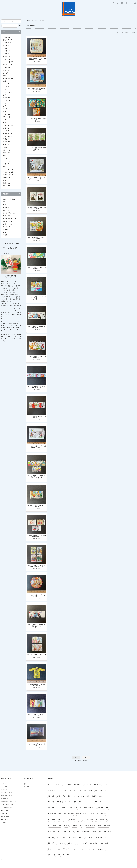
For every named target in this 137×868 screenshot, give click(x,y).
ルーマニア (7, 178)
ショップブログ (6, 822)
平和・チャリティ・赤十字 (75, 837)
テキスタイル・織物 (84, 796)
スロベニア (7, 100)
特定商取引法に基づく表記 (9, 802)
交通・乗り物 (108, 831)
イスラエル (7, 51)
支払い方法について (7, 793)
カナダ (5, 73)
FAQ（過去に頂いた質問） (11, 243)
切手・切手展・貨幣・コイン (88, 808)
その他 (5, 235)
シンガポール (8, 87)
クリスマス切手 (67, 784)
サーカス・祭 (52, 790)
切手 (35, 21)
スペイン (6, 95)
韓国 (5, 76)
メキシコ (6, 164)
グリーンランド (8, 78)
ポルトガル (7, 153)
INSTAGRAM (5, 816)
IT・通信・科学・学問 (104, 826)
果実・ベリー (103, 820)
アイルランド (8, 40)
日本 (5, 123)
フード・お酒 (78, 790)
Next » (86, 757)
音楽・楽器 (51, 802)
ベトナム (6, 145)
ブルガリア (7, 142)
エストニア (7, 59)
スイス (5, 89)
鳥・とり (71, 831)
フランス (6, 139)
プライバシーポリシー (7, 805)
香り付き (50, 849)
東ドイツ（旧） (8, 134)
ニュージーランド (9, 125)
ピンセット (7, 227)
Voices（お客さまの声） (10, 248)
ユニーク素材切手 (83, 843)
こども (65, 820)
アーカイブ (7, 186)
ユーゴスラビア (8, 169)
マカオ (5, 158)
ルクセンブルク (8, 175)
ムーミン (58, 784)
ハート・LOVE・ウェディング (93, 784)
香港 (5, 156)
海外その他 (7, 183)
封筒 (59, 855)
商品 (64, 796)
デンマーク (7, 117)
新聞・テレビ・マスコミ (85, 802)
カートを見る (5, 787)
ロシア (5, 180)
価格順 (127, 33)
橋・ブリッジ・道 (90, 826)
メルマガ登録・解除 (7, 808)
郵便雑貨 (11, 194)
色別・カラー (71, 843)
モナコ (5, 167)
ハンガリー (7, 131)
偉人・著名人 (52, 820)
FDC (5, 202)
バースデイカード (9, 221)
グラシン (6, 207)
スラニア (50, 784)
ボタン (5, 232)
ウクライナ (7, 56)
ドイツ (5, 120)
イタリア (6, 54)
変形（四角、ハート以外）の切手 (99, 843)
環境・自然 (74, 826)
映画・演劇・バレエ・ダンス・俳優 (66, 802)
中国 (5, 111)
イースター (107, 784)
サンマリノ (7, 84)
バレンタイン (78, 784)
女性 (59, 820)
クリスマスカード (9, 224)
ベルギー (6, 147)
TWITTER (4, 813)
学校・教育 (72, 820)
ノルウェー (7, 128)
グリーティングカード (10, 218)
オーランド (7, 67)
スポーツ (103, 814)
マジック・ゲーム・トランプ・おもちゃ (87, 814)
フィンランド (8, 136)
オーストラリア (8, 62)
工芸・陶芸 (51, 796)
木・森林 (66, 826)
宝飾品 (59, 796)
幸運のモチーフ (100, 837)
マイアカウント (6, 784)
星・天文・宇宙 (62, 831)
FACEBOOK (5, 811)
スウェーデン (8, 92)
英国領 (5, 48)
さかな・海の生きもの (83, 831)
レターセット (8, 216)
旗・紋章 (101, 808)
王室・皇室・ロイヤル (101, 802)
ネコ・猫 (94, 831)
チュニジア (7, 114)
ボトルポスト (8, 229)
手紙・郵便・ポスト (53, 808)
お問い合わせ (5, 790)
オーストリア (8, 65)
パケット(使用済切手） (11, 199)
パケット (58, 849)
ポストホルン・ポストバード (69, 808)
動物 (100, 831)
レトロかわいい (61, 843)
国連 (5, 81)
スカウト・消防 (61, 837)
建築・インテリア (100, 790)
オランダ (6, 70)
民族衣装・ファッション (98, 796)
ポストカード (8, 210)
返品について (5, 799)
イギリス (6, 45)
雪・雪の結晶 (52, 831)
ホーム (29, 21)
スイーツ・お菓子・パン (65, 790)
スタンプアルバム (9, 213)
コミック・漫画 (89, 820)
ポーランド (7, 150)
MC (4, 205)
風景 (81, 826)
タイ (5, 103)
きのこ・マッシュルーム (55, 826)
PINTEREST (5, 819)
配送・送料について (7, 796)
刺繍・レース (72, 796)
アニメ (80, 820)
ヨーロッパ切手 (89, 837)
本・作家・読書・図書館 (55, 814)
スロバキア (7, 98)
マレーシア (43, 21)
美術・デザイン (88, 790)
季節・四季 (51, 843)
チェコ (5, 109)
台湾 (5, 106)
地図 (107, 808)
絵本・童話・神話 (69, 814)
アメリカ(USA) (8, 43)
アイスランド (8, 37)
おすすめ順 (119, 33)
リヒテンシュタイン (10, 172)
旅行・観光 (51, 837)
